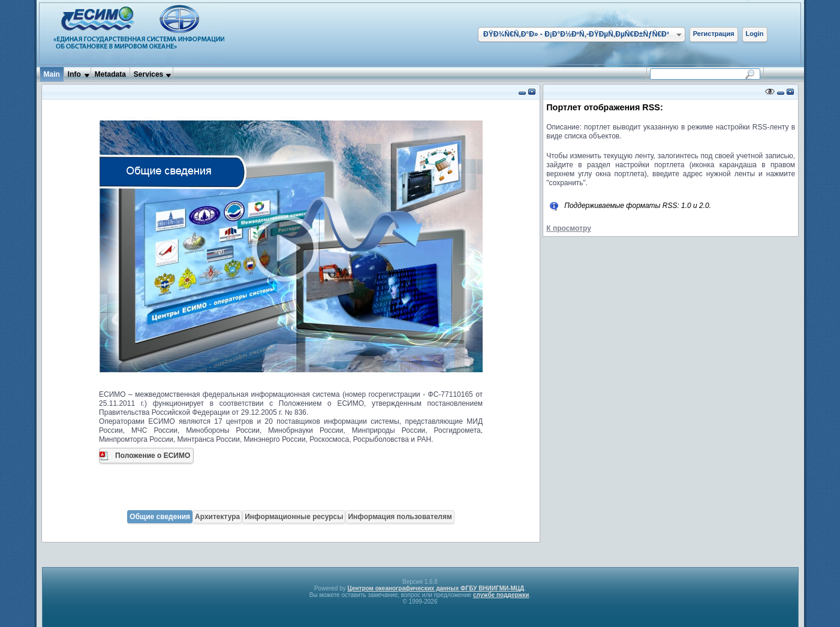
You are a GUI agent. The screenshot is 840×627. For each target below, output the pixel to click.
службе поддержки (501, 595)
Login (755, 34)
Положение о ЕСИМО (153, 456)
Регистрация (714, 34)
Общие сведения (160, 517)
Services (148, 74)
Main (52, 74)
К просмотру (569, 228)
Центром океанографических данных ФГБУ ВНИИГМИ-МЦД (436, 588)
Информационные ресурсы (294, 517)
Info (74, 74)
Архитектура (217, 517)
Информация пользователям (400, 517)
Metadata (110, 74)
